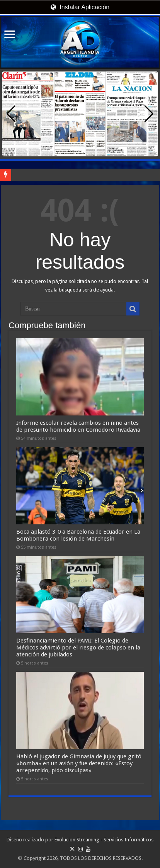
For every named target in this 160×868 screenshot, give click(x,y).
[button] (149, 114)
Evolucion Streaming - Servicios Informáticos (104, 840)
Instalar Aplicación (80, 7)
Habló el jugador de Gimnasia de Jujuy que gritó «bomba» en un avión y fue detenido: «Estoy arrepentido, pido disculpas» (79, 763)
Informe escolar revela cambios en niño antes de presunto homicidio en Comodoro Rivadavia (78, 426)
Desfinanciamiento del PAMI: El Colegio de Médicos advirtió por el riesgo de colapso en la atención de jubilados (78, 648)
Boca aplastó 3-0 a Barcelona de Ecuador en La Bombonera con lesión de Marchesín (78, 535)
